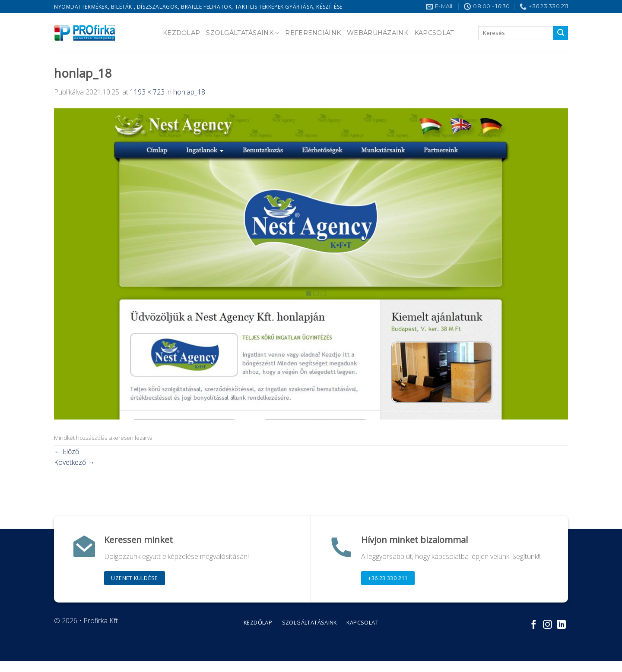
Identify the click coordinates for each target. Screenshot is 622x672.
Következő (74, 462)
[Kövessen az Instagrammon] (547, 625)
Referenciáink (313, 33)
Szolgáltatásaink (243, 33)
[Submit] (561, 33)
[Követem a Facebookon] (534, 625)
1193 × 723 (147, 92)
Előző (67, 451)
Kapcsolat (434, 33)
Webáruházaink (378, 33)
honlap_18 (189, 92)
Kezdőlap (181, 33)
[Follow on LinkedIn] (561, 625)
